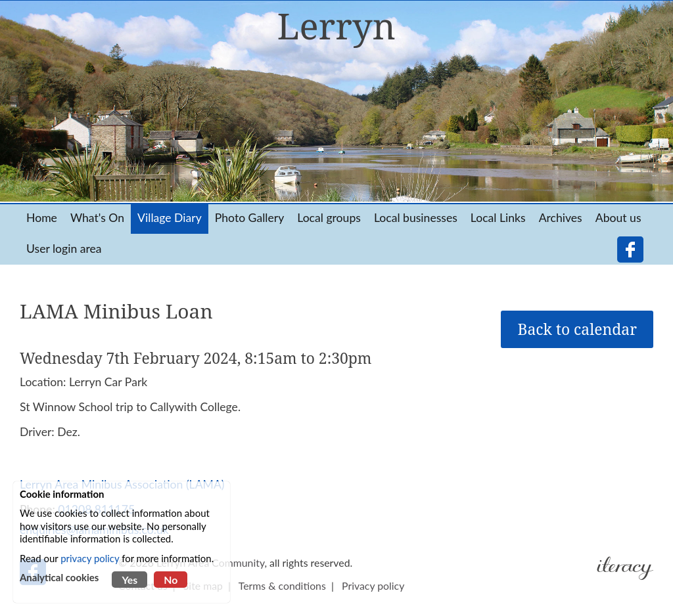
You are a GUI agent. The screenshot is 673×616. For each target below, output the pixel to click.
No (171, 580)
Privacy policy (373, 585)
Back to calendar (577, 329)
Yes (129, 580)
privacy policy (90, 558)
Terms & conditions (282, 585)
